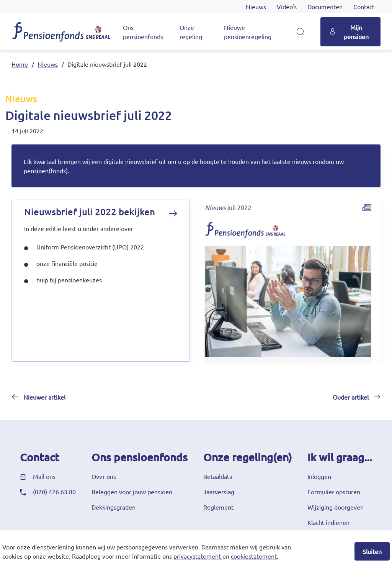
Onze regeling (191, 32)
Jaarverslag (219, 492)
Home (20, 64)
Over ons (104, 476)
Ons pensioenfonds (143, 32)
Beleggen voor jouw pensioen (132, 492)
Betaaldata (218, 476)
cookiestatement (254, 556)
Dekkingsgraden (114, 507)
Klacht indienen (328, 522)
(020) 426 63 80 (54, 492)
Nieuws (256, 7)
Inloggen (319, 476)
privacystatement (197, 556)
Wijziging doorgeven (336, 507)
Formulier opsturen (334, 492)
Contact (364, 7)
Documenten (325, 7)
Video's (287, 7)
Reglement (218, 507)
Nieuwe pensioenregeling (248, 32)
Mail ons (44, 476)
